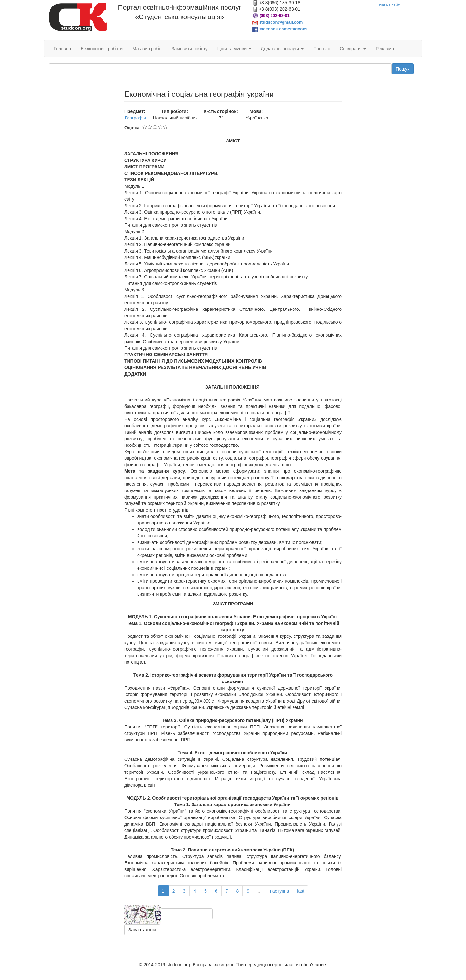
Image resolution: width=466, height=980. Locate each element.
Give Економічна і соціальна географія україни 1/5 (145, 127)
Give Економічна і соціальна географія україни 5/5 (165, 127)
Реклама (385, 49)
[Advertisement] (82, 187)
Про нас (322, 49)
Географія (135, 118)
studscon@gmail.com (281, 22)
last (301, 891)
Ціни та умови (234, 49)
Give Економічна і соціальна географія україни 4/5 (160, 127)
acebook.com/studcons (284, 29)
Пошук (403, 69)
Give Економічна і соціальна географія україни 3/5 (155, 127)
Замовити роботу (190, 49)
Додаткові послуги (282, 49)
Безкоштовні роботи (102, 49)
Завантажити (142, 930)
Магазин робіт (147, 49)
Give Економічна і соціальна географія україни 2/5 (150, 127)
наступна (279, 891)
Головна (62, 49)
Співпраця (353, 49)
